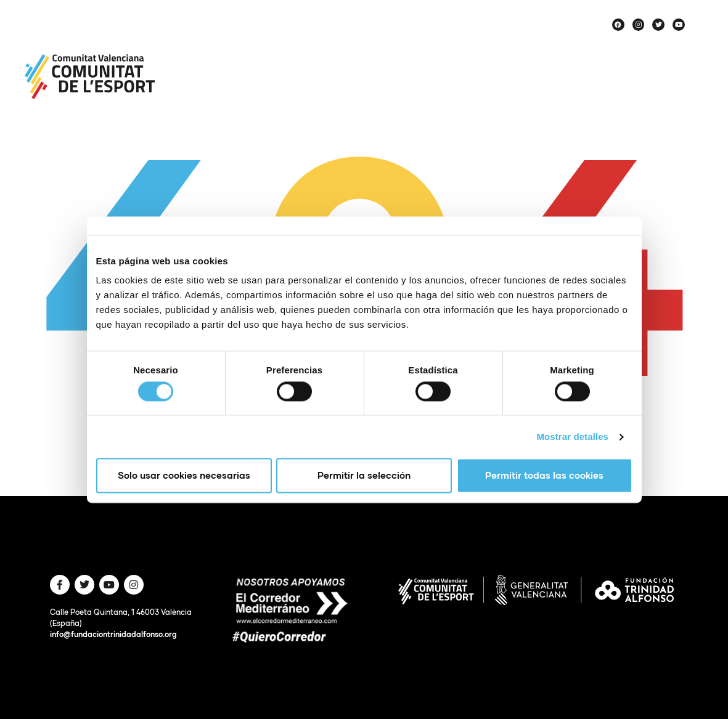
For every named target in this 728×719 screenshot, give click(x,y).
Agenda (502, 51)
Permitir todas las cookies (544, 476)
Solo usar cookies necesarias (184, 476)
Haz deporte (654, 51)
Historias (667, 81)
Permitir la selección (364, 476)
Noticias (348, 51)
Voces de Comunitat (560, 81)
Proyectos (425, 51)
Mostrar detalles (572, 437)
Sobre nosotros (261, 51)
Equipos (571, 51)
